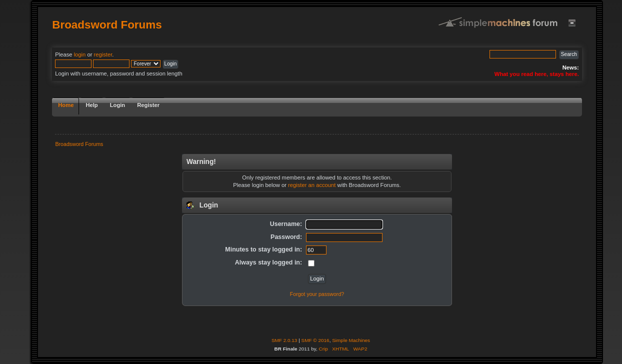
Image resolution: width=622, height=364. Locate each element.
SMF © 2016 (315, 340)
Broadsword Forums (107, 25)
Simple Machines (351, 340)
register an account (312, 185)
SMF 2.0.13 (284, 340)
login (80, 54)
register (103, 54)
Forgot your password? (317, 294)
